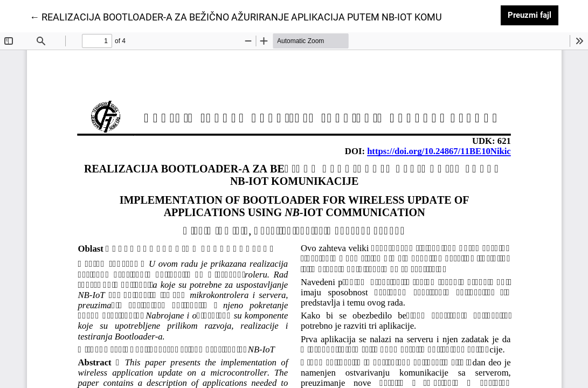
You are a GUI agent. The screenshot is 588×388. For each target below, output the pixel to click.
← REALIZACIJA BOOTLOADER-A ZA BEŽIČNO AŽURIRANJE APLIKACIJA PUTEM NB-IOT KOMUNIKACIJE (257, 16)
